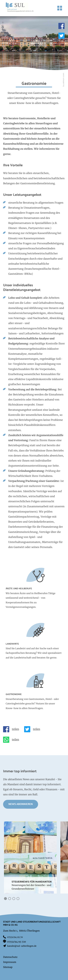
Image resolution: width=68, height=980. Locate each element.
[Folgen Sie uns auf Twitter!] (61, 36)
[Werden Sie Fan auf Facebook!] (61, 26)
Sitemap (8, 967)
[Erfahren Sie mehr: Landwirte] (34, 644)
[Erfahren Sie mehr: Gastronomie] (34, 695)
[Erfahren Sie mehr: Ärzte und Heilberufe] (34, 592)
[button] (5, 899)
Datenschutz (10, 957)
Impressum (10, 962)
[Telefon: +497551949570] (15, 938)
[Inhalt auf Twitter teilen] (33, 729)
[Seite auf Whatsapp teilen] (12, 740)
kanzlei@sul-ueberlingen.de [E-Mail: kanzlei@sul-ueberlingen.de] (22, 946)
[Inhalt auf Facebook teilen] (12, 729)
